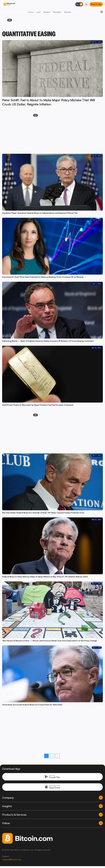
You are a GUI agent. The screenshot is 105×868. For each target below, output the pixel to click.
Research (47, 12)
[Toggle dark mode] (79, 4)
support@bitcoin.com (12, 859)
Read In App (96, 4)
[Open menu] (102, 12)
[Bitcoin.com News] (9, 4)
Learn (39, 12)
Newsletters (57, 12)
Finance (31, 12)
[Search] (86, 4)
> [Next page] (57, 756)
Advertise (67, 12)
